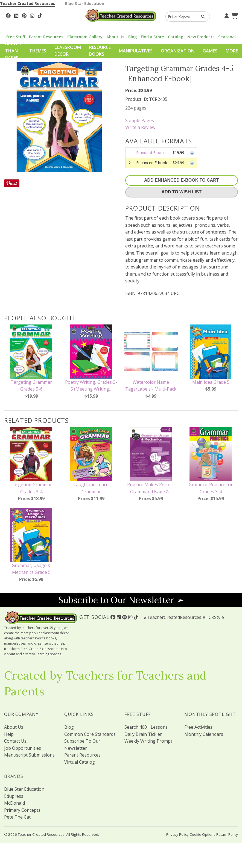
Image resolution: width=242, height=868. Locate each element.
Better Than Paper (13, 51)
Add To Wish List (182, 192)
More (232, 51)
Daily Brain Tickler (143, 734)
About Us (115, 37)
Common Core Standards (90, 734)
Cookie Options (202, 834)
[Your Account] (226, 15)
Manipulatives (136, 51)
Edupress (14, 796)
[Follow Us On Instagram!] (32, 15)
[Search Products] (201, 17)
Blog (132, 37)
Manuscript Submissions (29, 755)
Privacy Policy (177, 834)
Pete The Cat (17, 817)
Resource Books (100, 51)
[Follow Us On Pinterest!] (24, 15)
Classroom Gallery (85, 37)
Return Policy (227, 834)
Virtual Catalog (80, 762)
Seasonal (227, 37)
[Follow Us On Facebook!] (8, 15)
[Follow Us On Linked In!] (16, 15)
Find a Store (152, 37)
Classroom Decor (68, 51)
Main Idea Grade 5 (211, 382)
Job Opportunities (23, 748)
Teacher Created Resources (28, 3)
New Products (201, 37)
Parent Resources (46, 37)
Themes (38, 51)
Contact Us (15, 741)
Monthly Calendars (204, 734)
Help (9, 734)
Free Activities (198, 727)
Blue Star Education (85, 3)
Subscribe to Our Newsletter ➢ (121, 600)
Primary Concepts (22, 810)
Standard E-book (151, 153)
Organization (178, 51)
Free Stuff (16, 37)
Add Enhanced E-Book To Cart (181, 180)
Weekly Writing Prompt (148, 741)
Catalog (176, 37)
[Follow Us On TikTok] (40, 15)
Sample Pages (140, 120)
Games (210, 51)
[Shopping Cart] (234, 15)
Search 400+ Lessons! (146, 727)
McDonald (14, 803)
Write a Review (140, 127)
